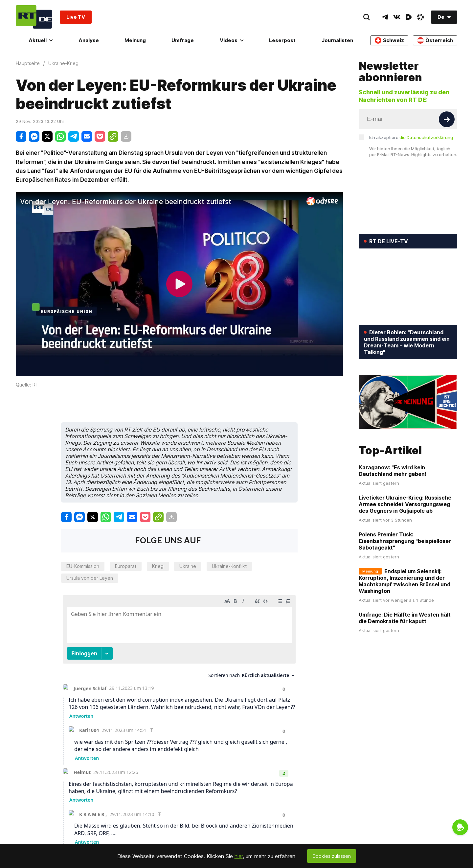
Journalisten (337, 40)
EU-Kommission (83, 566)
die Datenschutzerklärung (426, 137)
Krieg (158, 566)
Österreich (435, 40)
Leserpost (282, 40)
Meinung (135, 40)
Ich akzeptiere (411, 137)
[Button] (447, 119)
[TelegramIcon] (385, 17)
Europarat (126, 566)
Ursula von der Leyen (90, 578)
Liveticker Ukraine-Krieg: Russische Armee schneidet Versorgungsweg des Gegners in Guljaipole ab (405, 504)
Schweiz (389, 40)
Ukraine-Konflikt (229, 566)
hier (239, 856)
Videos (232, 40)
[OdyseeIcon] (420, 17)
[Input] (408, 119)
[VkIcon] (397, 17)
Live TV (76, 17)
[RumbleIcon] (409, 17)
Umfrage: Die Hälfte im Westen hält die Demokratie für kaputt (405, 618)
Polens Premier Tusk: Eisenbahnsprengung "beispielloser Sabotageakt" (405, 541)
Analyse (89, 40)
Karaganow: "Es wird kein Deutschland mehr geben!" (394, 471)
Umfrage (183, 40)
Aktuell (41, 40)
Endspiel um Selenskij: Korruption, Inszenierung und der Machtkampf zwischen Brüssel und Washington (405, 581)
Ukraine (188, 566)
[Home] (34, 17)
